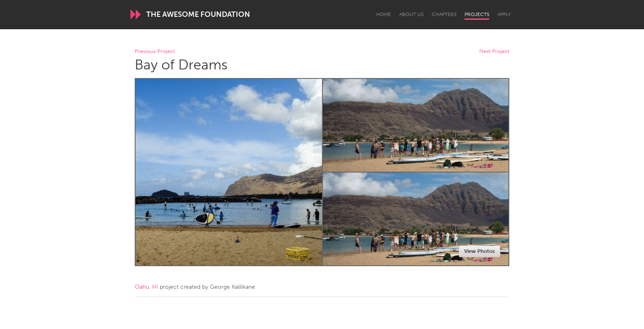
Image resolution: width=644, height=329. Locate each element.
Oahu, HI (146, 287)
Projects (477, 14)
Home (384, 14)
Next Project (494, 52)
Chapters (444, 14)
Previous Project (155, 52)
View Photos (480, 251)
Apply (504, 14)
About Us (411, 14)
